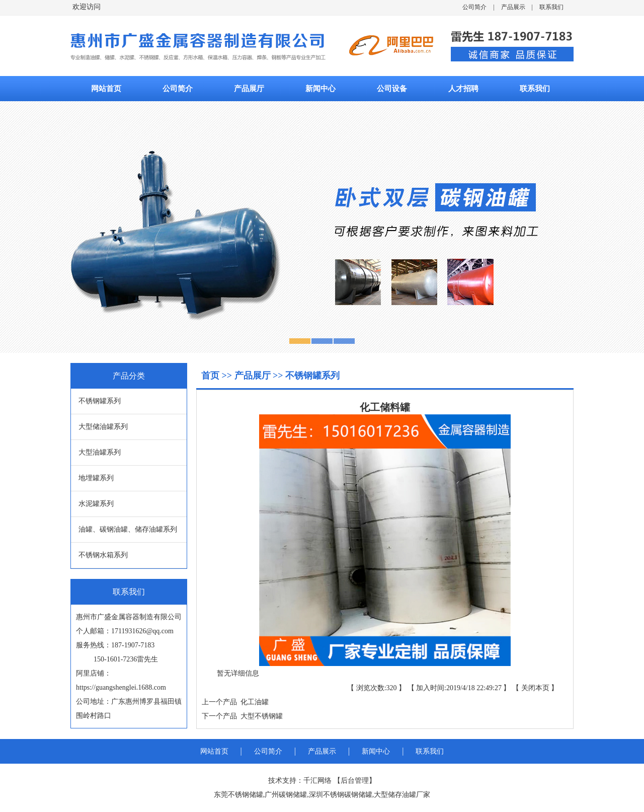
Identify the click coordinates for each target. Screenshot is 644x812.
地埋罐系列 (96, 478)
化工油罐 (253, 702)
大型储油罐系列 (103, 427)
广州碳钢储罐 (286, 795)
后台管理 (355, 781)
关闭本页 (535, 688)
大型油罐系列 (100, 452)
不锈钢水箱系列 (103, 555)
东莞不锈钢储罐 (238, 795)
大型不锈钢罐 (260, 716)
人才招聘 (463, 89)
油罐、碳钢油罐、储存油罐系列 (128, 529)
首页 (212, 376)
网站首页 (106, 89)
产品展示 (513, 7)
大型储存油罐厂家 (402, 795)
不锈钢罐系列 (100, 401)
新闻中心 (320, 89)
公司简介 (474, 7)
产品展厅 (249, 89)
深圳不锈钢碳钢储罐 (341, 795)
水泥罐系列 (96, 504)
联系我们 (551, 7)
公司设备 (392, 89)
